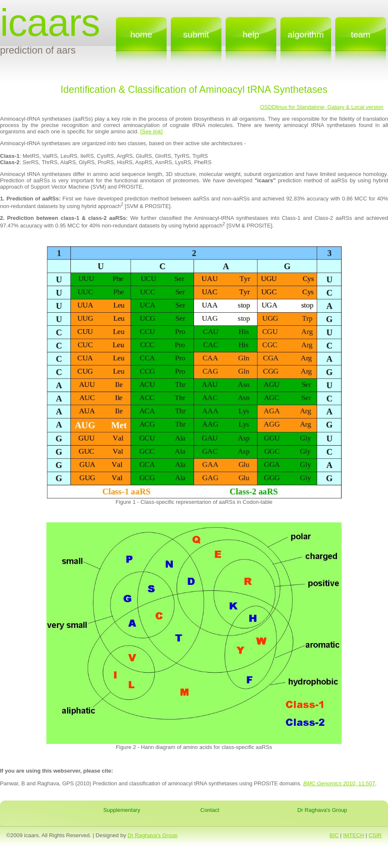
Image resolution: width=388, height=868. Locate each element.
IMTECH (353, 835)
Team (361, 34)
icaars (50, 23)
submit (196, 34)
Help (251, 34)
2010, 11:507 (358, 783)
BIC (334, 835)
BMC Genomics (322, 783)
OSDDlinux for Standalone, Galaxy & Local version (322, 107)
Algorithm (306, 34)
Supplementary (122, 810)
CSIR (375, 835)
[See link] (151, 131)
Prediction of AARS (38, 50)
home (141, 34)
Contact (210, 810)
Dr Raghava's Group (322, 810)
